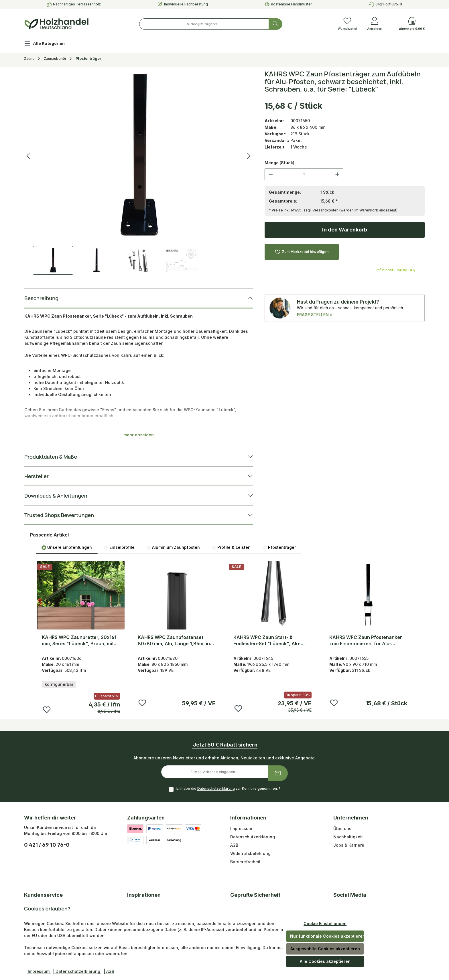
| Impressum (38, 971)
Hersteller (37, 476)
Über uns (342, 828)
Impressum (241, 828)
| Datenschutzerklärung (77, 971)
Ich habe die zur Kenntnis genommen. (228, 789)
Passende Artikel (49, 535)
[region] (139, 172)
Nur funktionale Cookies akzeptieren (327, 936)
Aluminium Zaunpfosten (173, 547)
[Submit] (278, 773)
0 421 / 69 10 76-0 (47, 845)
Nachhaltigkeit (348, 837)
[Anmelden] (374, 24)
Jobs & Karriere (349, 845)
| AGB (109, 971)
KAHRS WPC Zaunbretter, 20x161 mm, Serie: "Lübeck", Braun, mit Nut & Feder (79, 641)
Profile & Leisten (231, 547)
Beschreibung (41, 298)
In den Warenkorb (345, 230)
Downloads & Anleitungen (56, 496)
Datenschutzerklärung (216, 789)
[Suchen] (275, 24)
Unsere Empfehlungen (67, 547)
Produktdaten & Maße (51, 457)
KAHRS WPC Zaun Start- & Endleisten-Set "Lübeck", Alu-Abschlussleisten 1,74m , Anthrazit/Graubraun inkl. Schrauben (267, 641)
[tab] (67, 547)
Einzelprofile (119, 547)
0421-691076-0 (389, 4)
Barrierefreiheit (245, 862)
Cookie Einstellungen (325, 923)
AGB (234, 845)
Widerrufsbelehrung (250, 853)
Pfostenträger (279, 547)
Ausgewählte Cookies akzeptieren (325, 949)
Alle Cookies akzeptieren (325, 961)
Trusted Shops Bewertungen (59, 515)
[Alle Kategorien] (49, 44)
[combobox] (204, 24)
